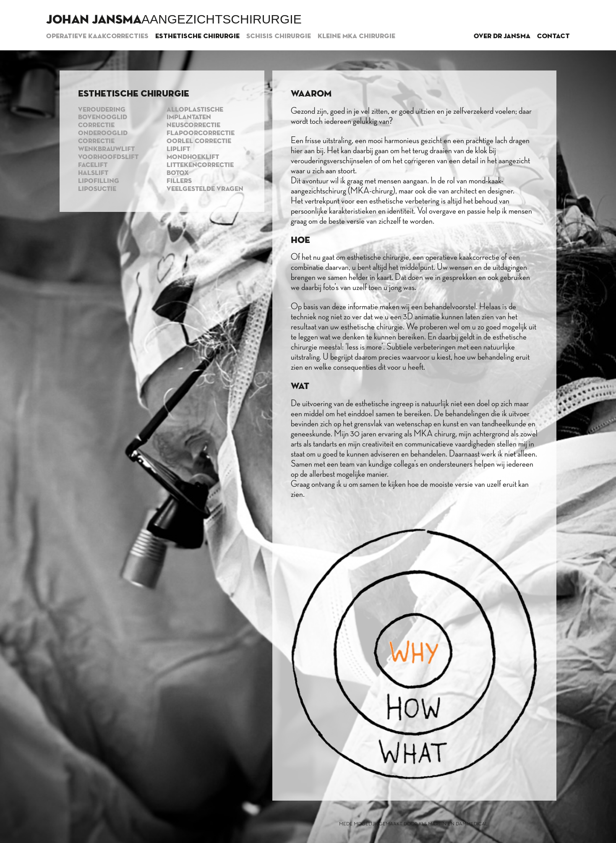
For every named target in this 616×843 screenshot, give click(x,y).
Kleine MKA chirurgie (356, 37)
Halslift (93, 173)
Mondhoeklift (193, 157)
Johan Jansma (94, 20)
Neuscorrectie (193, 125)
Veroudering (102, 110)
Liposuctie (97, 189)
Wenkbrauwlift (106, 149)
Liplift (178, 149)
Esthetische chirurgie (197, 37)
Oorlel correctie (199, 141)
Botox (178, 173)
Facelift (93, 165)
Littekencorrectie (200, 165)
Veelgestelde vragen (205, 189)
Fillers (179, 181)
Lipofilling (99, 181)
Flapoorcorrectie (201, 133)
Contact (553, 37)
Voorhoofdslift (108, 157)
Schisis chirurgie (279, 37)
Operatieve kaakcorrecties (97, 37)
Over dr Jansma (502, 37)
